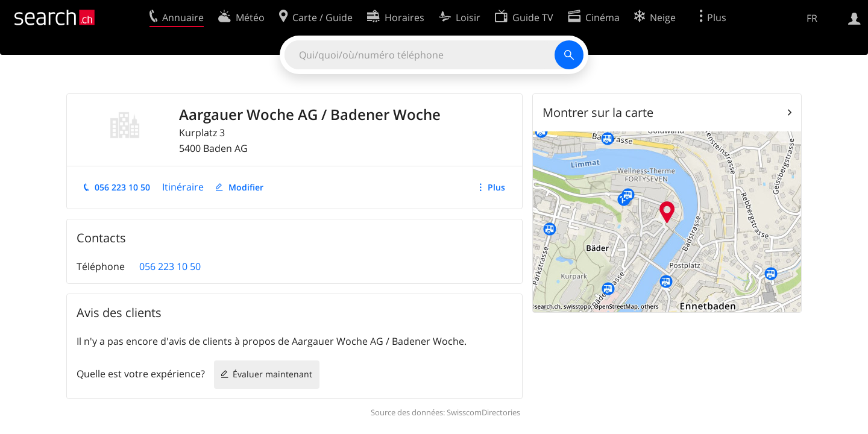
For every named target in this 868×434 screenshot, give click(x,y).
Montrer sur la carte (598, 112)
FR (812, 18)
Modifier (246, 187)
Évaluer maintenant (272, 374)
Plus (496, 187)
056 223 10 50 (122, 187)
